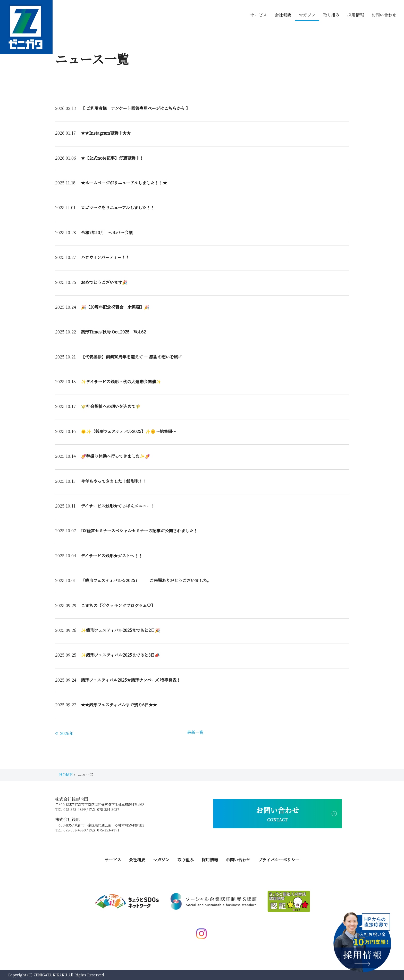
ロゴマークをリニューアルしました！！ (118, 207)
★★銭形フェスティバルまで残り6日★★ (119, 705)
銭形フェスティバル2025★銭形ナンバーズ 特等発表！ (131, 680)
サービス (259, 15)
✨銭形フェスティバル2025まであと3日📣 (120, 655)
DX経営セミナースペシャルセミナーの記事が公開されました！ (139, 531)
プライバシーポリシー (279, 860)
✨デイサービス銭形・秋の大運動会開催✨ (121, 382)
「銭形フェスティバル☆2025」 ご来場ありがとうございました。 (146, 580)
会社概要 (283, 15)
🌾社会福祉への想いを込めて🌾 (111, 406)
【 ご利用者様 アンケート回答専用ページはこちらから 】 (135, 108)
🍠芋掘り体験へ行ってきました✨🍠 (115, 456)
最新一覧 (195, 732)
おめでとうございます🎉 (104, 282)
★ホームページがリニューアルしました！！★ (124, 183)
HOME (66, 775)
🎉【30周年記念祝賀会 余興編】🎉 (115, 307)
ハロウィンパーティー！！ (105, 257)
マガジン (307, 15)
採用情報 (356, 15)
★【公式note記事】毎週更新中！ (112, 158)
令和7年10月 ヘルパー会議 (107, 232)
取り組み (331, 15)
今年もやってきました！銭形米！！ (114, 481)
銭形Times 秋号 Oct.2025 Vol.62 (113, 332)
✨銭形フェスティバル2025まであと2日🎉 (120, 630)
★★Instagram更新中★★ (106, 133)
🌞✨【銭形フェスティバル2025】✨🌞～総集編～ (129, 431)
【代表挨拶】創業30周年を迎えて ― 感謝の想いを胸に (132, 357)
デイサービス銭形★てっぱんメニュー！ (118, 506)
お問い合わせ (384, 15)
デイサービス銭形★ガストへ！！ (112, 556)
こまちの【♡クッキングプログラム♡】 (118, 605)
